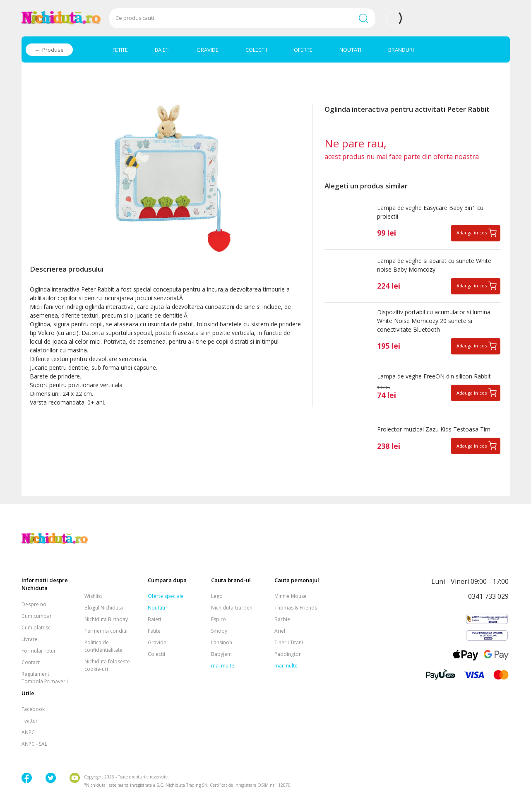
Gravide (157, 642)
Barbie (282, 619)
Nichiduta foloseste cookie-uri (107, 665)
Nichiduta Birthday (106, 619)
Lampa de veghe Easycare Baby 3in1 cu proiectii (430, 212)
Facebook (33, 709)
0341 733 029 (488, 596)
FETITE (120, 50)
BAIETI (162, 50)
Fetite (154, 631)
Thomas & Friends (296, 608)
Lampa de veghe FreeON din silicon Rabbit (434, 376)
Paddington (288, 654)
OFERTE (303, 50)
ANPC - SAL (34, 744)
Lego (217, 596)
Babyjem (221, 654)
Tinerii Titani (289, 642)
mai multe (223, 666)
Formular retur (39, 651)
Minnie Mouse (291, 596)
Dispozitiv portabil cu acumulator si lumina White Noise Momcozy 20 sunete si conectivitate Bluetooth (434, 321)
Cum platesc (36, 628)
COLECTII (256, 50)
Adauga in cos (472, 233)
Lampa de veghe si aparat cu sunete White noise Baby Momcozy (434, 265)
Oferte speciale (166, 596)
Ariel (280, 631)
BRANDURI (401, 50)
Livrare (30, 639)
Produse (53, 50)
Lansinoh (222, 642)
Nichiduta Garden (232, 608)
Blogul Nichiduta (104, 608)
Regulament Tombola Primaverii (45, 678)
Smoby (219, 631)
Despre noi (35, 604)
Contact (31, 662)
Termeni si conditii (106, 631)
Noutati (156, 608)
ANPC (28, 732)
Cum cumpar (37, 616)
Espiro (219, 619)
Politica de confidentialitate (103, 646)
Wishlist (93, 596)
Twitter (30, 721)
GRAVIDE (208, 50)
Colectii (156, 654)
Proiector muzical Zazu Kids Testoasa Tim (434, 429)
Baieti (154, 619)
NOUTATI (350, 50)
